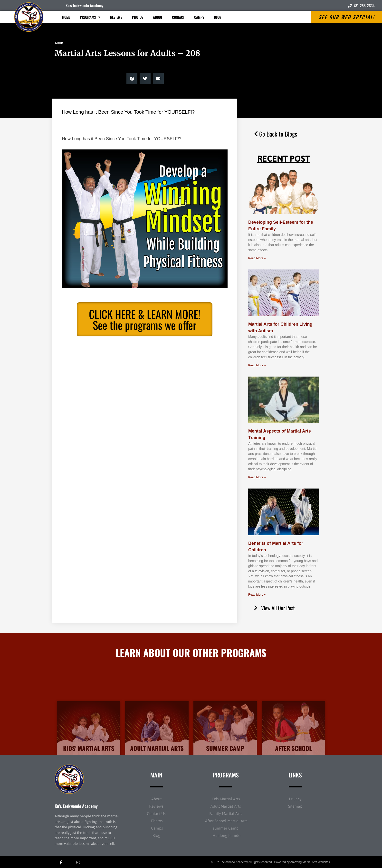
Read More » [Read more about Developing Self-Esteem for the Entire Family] (257, 258)
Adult (59, 43)
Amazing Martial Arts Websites (310, 862)
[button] (132, 78)
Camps (199, 17)
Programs (90, 17)
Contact (178, 17)
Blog (218, 17)
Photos (138, 17)
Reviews (116, 17)
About (158, 17)
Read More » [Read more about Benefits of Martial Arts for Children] (257, 595)
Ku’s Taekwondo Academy (76, 806)
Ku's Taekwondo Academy (84, 5)
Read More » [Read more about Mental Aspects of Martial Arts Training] (257, 477)
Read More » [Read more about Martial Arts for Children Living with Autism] (257, 365)
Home (66, 17)
